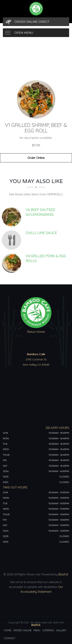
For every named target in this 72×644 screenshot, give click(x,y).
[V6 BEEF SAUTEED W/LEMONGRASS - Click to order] (12, 217)
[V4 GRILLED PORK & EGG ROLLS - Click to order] (12, 263)
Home (7, 630)
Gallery (61, 630)
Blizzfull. (36, 625)
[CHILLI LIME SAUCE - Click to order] (12, 240)
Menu (37, 630)
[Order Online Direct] (36, 22)
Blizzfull (63, 574)
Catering (48, 630)
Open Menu (24, 33)
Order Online (36, 158)
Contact (10, 638)
